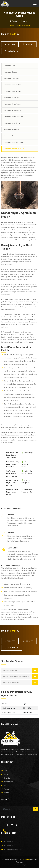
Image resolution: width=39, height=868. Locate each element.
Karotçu (6, 774)
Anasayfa (14, 21)
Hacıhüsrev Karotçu (11, 72)
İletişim (6, 793)
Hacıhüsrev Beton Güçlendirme (14, 117)
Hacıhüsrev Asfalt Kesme (12, 110)
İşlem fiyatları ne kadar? (11, 682)
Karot (6, 771)
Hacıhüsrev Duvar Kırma (12, 123)
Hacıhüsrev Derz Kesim (12, 130)
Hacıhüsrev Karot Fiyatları (12, 85)
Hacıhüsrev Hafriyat (11, 136)
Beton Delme (8, 778)
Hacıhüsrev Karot (10, 66)
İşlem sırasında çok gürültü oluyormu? (16, 676)
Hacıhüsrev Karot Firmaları (13, 91)
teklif (13, 34)
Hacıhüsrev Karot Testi (11, 78)
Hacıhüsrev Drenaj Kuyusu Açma (15, 149)
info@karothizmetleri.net (13, 849)
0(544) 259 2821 (10, 842)
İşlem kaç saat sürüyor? (11, 670)
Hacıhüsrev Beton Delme (12, 98)
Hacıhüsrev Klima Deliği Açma (14, 142)
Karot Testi (7, 785)
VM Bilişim (26, 860)
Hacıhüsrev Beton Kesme (12, 104)
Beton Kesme (8, 782)
